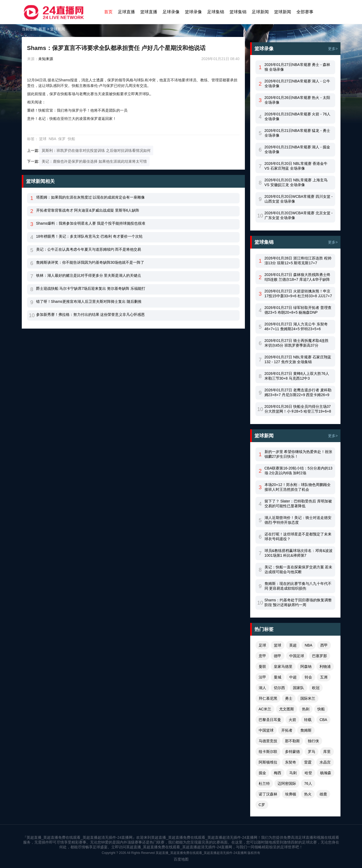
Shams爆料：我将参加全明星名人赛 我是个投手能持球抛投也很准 (91, 223)
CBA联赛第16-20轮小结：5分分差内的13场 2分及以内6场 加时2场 (299, 471)
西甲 (324, 645)
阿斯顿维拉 (268, 762)
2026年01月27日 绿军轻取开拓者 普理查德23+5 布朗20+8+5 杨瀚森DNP (298, 310)
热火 (308, 794)
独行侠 (313, 741)
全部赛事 (305, 12)
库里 (327, 752)
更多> (333, 49)
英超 (293, 645)
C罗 (262, 805)
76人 (308, 783)
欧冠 (316, 688)
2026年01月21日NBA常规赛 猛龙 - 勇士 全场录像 (297, 133)
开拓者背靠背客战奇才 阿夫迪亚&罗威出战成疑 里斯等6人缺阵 (88, 210)
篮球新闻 (283, 12)
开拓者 (287, 730)
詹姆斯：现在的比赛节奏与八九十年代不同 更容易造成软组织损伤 (298, 586)
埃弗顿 (291, 794)
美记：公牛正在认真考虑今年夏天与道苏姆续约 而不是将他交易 (89, 249)
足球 (262, 645)
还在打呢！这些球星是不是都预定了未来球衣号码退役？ (298, 536)
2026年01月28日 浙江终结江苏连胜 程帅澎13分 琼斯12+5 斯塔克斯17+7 (298, 261)
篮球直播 (149, 12)
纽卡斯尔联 (268, 752)
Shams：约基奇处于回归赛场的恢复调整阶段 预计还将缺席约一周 (298, 602)
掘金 (262, 773)
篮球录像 (193, 12)
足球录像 (171, 12)
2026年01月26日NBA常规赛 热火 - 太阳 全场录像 (297, 100)
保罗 (62, 139)
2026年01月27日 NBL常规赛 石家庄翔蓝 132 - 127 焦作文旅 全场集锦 (298, 359)
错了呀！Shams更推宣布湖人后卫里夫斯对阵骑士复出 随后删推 (89, 301)
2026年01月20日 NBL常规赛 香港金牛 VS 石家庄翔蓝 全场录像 (296, 166)
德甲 (278, 656)
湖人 (262, 688)
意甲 (262, 656)
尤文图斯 (287, 709)
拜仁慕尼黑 (268, 698)
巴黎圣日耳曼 (270, 720)
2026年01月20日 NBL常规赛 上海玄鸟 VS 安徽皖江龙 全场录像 (296, 182)
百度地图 (181, 859)
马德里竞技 (268, 741)
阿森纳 (306, 666)
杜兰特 (264, 783)
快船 (71, 139)
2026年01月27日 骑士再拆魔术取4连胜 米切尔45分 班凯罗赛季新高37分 (297, 343)
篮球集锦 (238, 12)
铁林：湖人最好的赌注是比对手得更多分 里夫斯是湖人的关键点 (89, 275)
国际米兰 (308, 698)
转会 (308, 677)
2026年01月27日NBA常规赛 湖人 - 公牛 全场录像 (297, 83)
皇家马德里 (283, 666)
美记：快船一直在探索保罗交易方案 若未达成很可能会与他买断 (299, 569)
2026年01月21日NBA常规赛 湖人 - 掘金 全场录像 (297, 149)
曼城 (278, 677)
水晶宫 (325, 762)
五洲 (324, 677)
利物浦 (325, 666)
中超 (293, 677)
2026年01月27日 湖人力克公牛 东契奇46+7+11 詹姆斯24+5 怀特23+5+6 (296, 326)
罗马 (312, 752)
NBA (52, 139)
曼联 (262, 666)
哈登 (308, 773)
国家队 (299, 688)
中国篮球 (266, 730)
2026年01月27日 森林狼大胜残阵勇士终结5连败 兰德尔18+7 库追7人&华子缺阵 (297, 277)
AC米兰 (265, 709)
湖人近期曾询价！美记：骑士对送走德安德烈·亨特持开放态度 (298, 520)
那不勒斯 (292, 741)
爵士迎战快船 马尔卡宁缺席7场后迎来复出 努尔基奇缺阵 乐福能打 (91, 288)
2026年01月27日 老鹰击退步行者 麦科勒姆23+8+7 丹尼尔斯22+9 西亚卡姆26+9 (298, 392)
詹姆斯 (306, 730)
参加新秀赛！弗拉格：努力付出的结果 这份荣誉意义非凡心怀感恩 (91, 315)
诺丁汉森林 (268, 794)
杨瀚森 (326, 773)
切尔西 (279, 688)
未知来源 (46, 59)
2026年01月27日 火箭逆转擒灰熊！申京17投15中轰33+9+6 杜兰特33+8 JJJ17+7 (298, 293)
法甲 (262, 677)
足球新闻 (260, 12)
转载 (308, 720)
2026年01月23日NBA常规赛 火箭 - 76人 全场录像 (298, 116)
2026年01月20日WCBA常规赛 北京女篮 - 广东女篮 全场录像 (299, 215)
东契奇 (291, 762)
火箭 (292, 720)
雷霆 (308, 762)
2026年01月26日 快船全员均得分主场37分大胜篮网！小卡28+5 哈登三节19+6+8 (298, 409)
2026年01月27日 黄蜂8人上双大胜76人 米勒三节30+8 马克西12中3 (297, 376)
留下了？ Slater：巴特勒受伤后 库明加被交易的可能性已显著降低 (298, 504)
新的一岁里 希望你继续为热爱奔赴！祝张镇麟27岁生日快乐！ (299, 454)
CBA (323, 720)
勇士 (289, 698)
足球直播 (126, 12)
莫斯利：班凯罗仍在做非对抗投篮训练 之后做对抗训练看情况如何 (96, 150)
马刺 (293, 773)
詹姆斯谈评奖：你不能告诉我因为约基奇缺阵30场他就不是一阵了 (90, 262)
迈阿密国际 (287, 783)
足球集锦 (216, 12)
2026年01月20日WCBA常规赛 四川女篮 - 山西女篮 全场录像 (299, 199)
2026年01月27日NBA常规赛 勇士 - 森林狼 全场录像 (297, 67)
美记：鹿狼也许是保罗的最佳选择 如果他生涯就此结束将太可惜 (94, 161)
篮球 (43, 139)
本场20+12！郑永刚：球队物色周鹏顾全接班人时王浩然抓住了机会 (298, 487)
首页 (108, 12)
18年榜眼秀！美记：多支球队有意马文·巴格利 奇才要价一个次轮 (89, 236)
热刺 (306, 709)
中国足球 (297, 656)
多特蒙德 (292, 752)
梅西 (278, 773)
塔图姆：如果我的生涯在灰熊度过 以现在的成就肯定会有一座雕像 (91, 197)
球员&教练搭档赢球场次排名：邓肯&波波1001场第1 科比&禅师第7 (299, 553)
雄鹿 (323, 794)
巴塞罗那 (320, 656)
